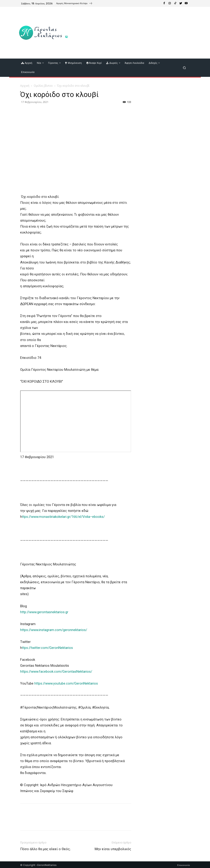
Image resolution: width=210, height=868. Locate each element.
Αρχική (25, 86)
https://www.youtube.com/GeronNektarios (66, 683)
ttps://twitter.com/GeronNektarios (47, 648)
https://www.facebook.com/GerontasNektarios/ (57, 672)
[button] (184, 68)
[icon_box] (74, 4)
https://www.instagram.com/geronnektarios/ (54, 630)
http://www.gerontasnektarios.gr (44, 612)
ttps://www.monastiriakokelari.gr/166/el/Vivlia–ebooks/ (63, 517)
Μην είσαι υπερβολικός (113, 849)
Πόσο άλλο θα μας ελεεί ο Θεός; (45, 849)
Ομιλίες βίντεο (43, 86)
